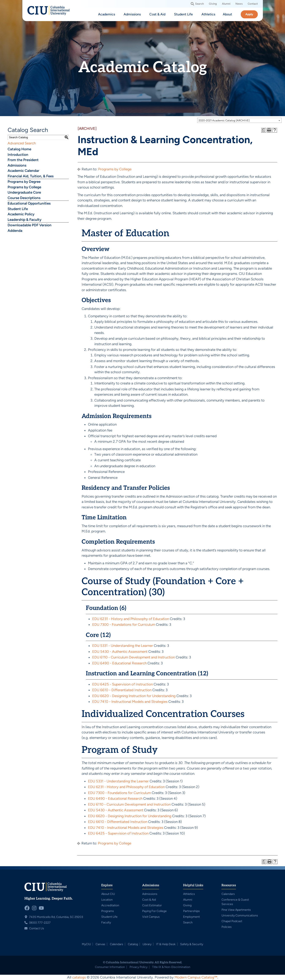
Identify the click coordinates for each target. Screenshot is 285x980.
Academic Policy (21, 214)
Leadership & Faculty (24, 220)
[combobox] (239, 120)
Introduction (18, 155)
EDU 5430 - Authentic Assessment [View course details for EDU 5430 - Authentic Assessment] (120, 652)
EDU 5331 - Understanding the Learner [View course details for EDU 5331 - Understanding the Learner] (123, 646)
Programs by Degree (24, 182)
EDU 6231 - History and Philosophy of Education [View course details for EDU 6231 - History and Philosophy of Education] (131, 619)
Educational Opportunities (29, 203)
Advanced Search (22, 143)
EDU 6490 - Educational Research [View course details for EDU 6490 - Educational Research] (119, 663)
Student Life (18, 209)
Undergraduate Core (24, 192)
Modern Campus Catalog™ (196, 977)
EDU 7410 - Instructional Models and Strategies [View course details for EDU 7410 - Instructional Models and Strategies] (130, 702)
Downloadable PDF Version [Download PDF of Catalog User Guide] (30, 225)
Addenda (15, 231)
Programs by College (24, 187)
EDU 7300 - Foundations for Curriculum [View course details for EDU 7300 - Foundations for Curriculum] (124, 624)
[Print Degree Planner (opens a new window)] (264, 130)
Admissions (17, 165)
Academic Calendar (23, 171)
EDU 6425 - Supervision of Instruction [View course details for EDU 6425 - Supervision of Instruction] (122, 684)
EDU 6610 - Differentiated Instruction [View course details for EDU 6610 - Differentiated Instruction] (122, 690)
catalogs (79, 977)
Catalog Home (19, 149)
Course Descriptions (24, 198)
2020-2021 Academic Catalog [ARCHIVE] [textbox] (224, 120)
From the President (23, 160)
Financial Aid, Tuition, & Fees (31, 176)
